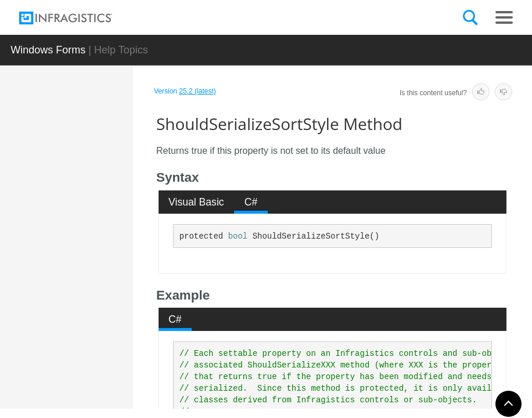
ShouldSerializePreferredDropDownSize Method (108, 185)
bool (238, 236)
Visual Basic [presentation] (196, 202)
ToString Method (102, 388)
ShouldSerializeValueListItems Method (108, 345)
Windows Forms (48, 50)
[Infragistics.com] (77, 18)
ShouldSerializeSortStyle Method (107, 296)
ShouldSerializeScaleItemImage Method (108, 246)
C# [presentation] (251, 202)
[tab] (197, 202)
